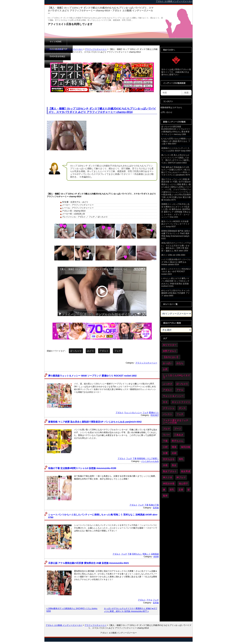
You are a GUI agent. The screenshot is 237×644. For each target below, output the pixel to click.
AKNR (156, 557)
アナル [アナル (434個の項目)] (180, 390)
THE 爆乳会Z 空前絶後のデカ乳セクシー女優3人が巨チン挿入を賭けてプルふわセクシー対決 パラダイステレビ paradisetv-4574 (176, 171)
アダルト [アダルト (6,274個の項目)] (168, 390)
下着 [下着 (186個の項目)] (165, 441)
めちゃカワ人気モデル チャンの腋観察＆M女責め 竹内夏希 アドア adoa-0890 (176, 293)
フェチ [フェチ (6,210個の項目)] (180, 414)
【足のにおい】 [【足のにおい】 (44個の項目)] (171, 357)
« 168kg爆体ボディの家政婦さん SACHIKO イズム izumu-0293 (72, 610)
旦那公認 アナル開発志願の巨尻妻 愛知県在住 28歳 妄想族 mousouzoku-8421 (89, 563)
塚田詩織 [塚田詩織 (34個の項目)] (185, 447)
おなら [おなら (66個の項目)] (180, 363)
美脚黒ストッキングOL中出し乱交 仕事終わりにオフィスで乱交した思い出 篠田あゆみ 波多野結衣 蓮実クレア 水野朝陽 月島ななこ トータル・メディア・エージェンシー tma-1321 (176, 211)
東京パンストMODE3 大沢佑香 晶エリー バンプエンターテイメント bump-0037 (175, 224)
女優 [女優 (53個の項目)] (165, 453)
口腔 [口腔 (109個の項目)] (165, 447)
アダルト (104, 351)
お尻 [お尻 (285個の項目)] (165, 369)
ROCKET (155, 415)
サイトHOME (56, 42)
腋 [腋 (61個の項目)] (164, 490)
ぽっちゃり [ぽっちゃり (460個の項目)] (182, 384)
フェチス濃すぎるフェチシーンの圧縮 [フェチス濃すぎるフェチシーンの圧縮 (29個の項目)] (176, 421)
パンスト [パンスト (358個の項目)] (168, 414)
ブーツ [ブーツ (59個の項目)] (178, 429)
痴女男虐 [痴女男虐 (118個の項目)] (186, 471)
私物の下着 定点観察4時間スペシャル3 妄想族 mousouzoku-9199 (82, 468)
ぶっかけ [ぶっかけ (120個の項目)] (168, 384)
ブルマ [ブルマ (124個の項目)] (166, 429)
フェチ (118, 351)
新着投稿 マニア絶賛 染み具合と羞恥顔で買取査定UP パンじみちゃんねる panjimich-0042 (95, 422)
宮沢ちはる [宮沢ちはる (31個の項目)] (169, 459)
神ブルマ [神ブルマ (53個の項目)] (181, 477)
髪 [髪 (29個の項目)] (189, 490)
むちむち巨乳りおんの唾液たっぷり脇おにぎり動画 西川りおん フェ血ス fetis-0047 (176, 141)
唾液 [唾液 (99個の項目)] (174, 447)
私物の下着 (154, 505)
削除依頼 (131, 42)
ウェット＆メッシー (133, 413)
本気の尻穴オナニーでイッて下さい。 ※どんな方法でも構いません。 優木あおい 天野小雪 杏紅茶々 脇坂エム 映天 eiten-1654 (176, 247)
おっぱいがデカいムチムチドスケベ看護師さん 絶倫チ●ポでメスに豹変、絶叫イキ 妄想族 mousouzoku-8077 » (131, 610)
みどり (91, 351)
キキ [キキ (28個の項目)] (165, 402)
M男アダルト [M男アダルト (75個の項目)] (170, 351)
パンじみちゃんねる (150, 461)
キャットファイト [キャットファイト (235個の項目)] (181, 402)
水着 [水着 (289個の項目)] (165, 465)
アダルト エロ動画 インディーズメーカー (64, 49)
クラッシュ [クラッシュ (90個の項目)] (169, 408)
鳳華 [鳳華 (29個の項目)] (165, 496)
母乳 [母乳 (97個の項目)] (181, 459)
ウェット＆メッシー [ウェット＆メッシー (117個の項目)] (173, 396)
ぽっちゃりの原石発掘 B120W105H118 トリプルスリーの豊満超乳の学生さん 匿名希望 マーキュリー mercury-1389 (176, 130)
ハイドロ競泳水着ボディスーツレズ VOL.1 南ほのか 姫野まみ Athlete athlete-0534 (176, 262)
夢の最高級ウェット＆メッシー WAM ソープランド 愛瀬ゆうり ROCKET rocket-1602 (92, 376)
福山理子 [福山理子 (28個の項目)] (183, 483)
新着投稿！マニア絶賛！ (148, 458)
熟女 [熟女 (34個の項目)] (174, 465)
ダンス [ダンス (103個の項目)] (182, 408)
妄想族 (156, 508)
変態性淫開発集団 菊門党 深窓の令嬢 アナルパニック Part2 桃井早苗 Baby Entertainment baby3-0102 (176, 235)
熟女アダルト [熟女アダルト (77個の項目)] (170, 471)
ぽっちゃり (76, 351)
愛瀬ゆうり (154, 413)
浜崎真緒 (155, 554)
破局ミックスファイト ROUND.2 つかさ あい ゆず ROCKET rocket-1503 (176, 272)
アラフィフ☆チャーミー (96, 49)
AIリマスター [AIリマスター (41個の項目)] (170, 345)
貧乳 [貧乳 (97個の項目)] (172, 490)
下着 (135, 458)
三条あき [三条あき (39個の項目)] (179, 435)
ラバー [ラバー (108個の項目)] (166, 435)
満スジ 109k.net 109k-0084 (173, 255)
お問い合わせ (166, 112)
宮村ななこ (137, 554)
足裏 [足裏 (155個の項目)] (181, 490)
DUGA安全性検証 (108, 42)
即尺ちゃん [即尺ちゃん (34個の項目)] (178, 441)
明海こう (146, 554)
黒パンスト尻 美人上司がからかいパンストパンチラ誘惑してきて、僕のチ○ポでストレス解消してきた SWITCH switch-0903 (176, 159)
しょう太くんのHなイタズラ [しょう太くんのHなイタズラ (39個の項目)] (176, 376)
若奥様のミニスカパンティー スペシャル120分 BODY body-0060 (176, 149)
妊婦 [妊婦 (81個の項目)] (174, 453)
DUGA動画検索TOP (81, 42)
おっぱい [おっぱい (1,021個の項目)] (168, 363)
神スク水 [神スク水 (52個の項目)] (168, 477)
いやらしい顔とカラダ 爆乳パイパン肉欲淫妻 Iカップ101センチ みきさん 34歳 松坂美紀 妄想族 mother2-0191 (175, 282)
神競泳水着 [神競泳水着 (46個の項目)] (169, 483)
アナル (149, 600)
